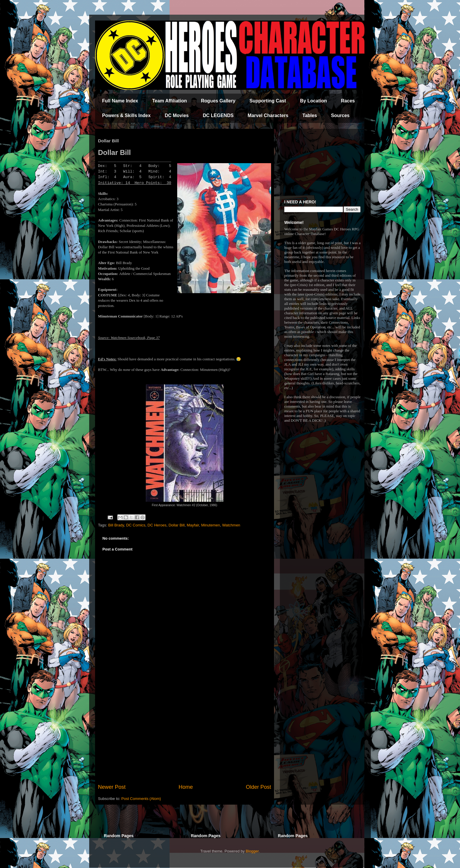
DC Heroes (157, 525)
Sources (340, 115)
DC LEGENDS (218, 115)
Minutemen (211, 525)
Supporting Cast (268, 101)
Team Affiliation (170, 101)
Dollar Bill (176, 525)
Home (186, 787)
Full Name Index (120, 101)
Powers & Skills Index (126, 115)
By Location (314, 101)
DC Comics (136, 525)
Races (348, 101)
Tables (310, 115)
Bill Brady (116, 525)
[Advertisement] (185, 735)
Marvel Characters (268, 115)
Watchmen (231, 525)
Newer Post (112, 787)
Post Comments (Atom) (141, 799)
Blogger (252, 851)
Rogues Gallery (218, 101)
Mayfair (193, 525)
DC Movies (177, 115)
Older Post (258, 787)
